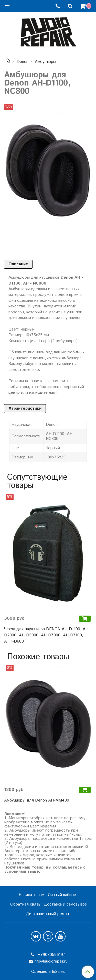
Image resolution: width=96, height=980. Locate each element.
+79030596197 (51, 955)
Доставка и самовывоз (65, 904)
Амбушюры (45, 62)
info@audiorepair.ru (51, 961)
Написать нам (31, 895)
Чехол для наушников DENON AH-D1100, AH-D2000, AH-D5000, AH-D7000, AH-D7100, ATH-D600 (47, 635)
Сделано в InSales (48, 972)
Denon (23, 62)
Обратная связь (25, 904)
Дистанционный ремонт (49, 914)
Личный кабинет (63, 895)
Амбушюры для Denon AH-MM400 (37, 800)
